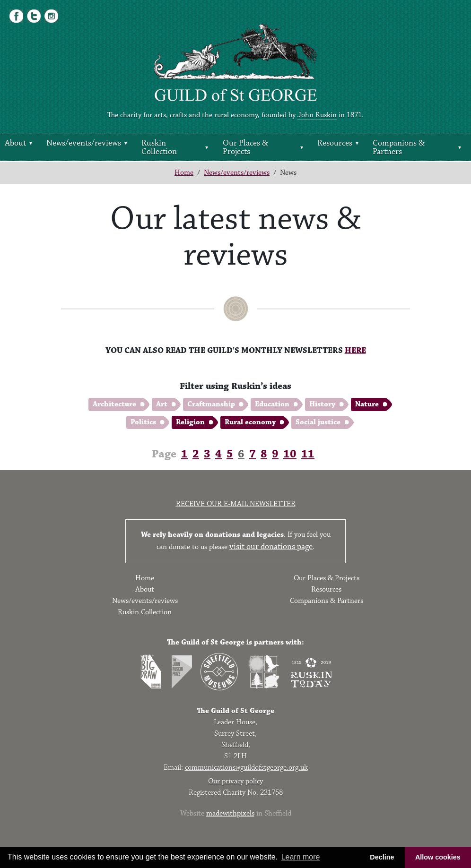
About (15, 143)
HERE (355, 351)
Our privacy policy (235, 781)
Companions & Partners (399, 147)
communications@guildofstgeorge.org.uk (246, 768)
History (322, 404)
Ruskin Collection (159, 147)
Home (184, 173)
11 (308, 454)
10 (290, 454)
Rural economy (250, 422)
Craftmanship (211, 404)
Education (272, 404)
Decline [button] (382, 857)
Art (162, 404)
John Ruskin (317, 115)
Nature (367, 404)
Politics (143, 422)
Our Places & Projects (245, 147)
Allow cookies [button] (438, 857)
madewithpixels (230, 813)
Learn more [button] (301, 857)
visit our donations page (271, 547)
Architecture (114, 404)
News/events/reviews (84, 143)
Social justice (318, 422)
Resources (335, 143)
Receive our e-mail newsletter (236, 504)
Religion (190, 422)
